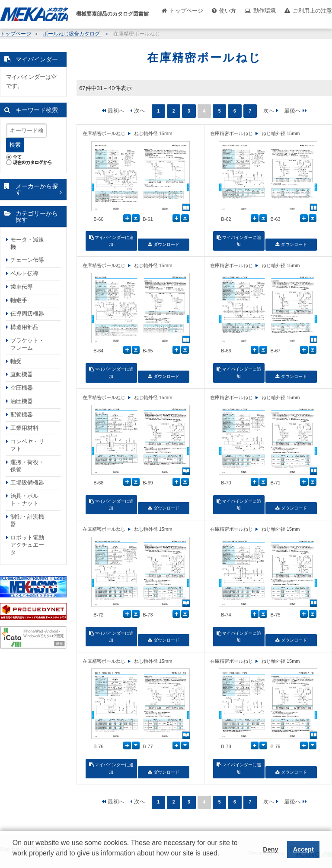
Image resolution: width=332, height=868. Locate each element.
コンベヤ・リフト (27, 445)
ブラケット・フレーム (27, 344)
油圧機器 (22, 401)
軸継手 (19, 300)
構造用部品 (24, 327)
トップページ (186, 11)
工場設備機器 (27, 482)
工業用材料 (24, 428)
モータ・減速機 (27, 243)
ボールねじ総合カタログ (72, 34)
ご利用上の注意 (312, 11)
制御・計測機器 (27, 520)
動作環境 (265, 11)
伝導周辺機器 (27, 314)
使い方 (228, 11)
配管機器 (22, 415)
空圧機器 (22, 388)
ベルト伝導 (24, 273)
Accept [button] (303, 849)
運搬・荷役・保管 (27, 466)
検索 (15, 145)
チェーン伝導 (27, 260)
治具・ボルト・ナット (24, 500)
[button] (14, 860)
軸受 (16, 361)
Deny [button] (270, 849)
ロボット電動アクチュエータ (27, 545)
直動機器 (22, 374)
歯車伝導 (22, 287)
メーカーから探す (37, 189)
